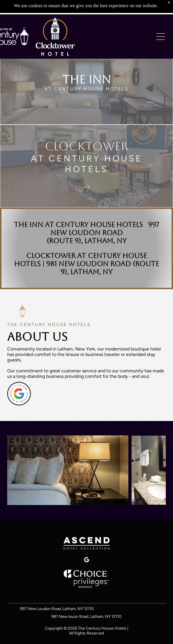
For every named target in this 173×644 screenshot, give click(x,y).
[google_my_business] (87, 561)
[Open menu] (161, 37)
